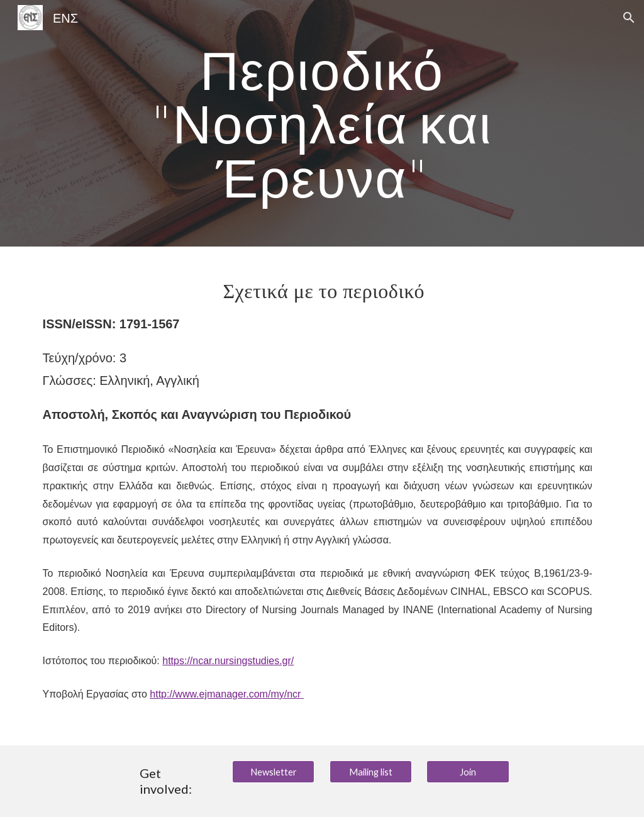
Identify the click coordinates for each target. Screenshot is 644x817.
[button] (629, 18)
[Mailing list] (371, 772)
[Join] (468, 772)
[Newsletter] (273, 772)
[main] (322, 123)
